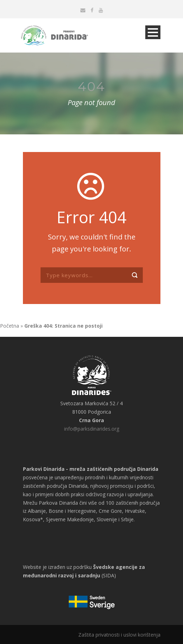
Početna (10, 326)
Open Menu (153, 32)
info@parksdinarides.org (92, 429)
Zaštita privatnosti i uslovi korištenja (119, 635)
